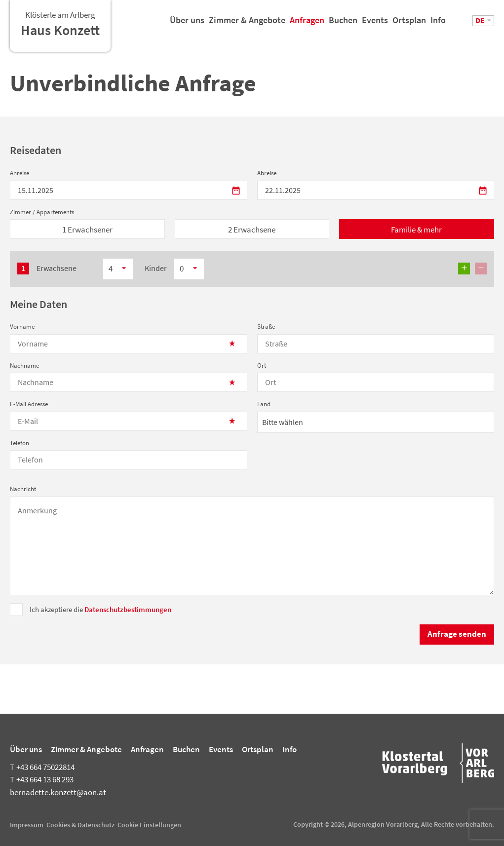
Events (375, 24)
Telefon (19, 443)
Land (264, 404)
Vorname (22, 327)
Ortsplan (409, 24)
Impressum (27, 825)
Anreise (19, 173)
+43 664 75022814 (42, 767)
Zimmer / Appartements (42, 212)
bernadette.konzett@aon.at (58, 792)
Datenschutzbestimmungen (128, 609)
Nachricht (23, 489)
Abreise (267, 173)
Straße (266, 327)
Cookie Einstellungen (149, 825)
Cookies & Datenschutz (80, 825)
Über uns (187, 24)
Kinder (156, 268)
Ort (262, 365)
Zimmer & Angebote (247, 24)
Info (438, 24)
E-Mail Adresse (29, 404)
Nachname (24, 365)
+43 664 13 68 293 (42, 779)
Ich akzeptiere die (100, 609)
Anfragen (307, 24)
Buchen (343, 24)
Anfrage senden (457, 634)
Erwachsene (57, 268)
